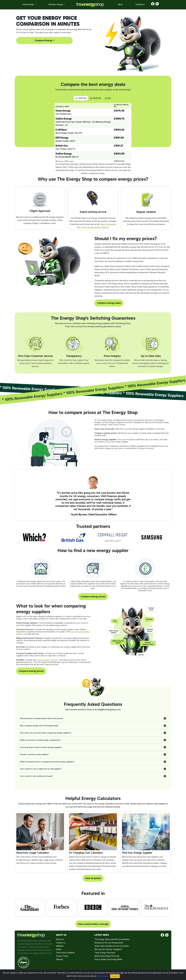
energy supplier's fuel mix (47, 660)
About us (60, 939)
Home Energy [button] (28, 4)
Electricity (96, 98)
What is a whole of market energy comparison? (40, 740)
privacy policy (103, 976)
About (120, 4)
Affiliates (60, 946)
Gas (108, 98)
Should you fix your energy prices (109, 943)
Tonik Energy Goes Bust (105, 953)
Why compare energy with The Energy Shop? (39, 726)
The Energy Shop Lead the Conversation (112, 939)
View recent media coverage (93, 924)
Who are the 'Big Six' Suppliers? (108, 949)
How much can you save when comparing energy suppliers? (46, 733)
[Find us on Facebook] (153, 5)
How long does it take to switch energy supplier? (41, 747)
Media (59, 949)
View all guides (93, 878)
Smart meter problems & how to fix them (112, 946)
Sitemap (59, 959)
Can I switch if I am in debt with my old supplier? (41, 769)
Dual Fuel (81, 98)
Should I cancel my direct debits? (34, 754)
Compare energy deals (109, 303)
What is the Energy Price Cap (107, 956)
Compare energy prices (93, 597)
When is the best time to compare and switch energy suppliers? (47, 762)
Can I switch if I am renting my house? (36, 776)
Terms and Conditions (65, 953)
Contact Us (140, 4)
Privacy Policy (62, 956)
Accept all (115, 976)
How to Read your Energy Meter (108, 959)
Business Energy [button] (56, 4)
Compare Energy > (44, 40)
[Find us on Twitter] (157, 5)
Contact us (61, 943)
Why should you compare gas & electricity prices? (41, 718)
